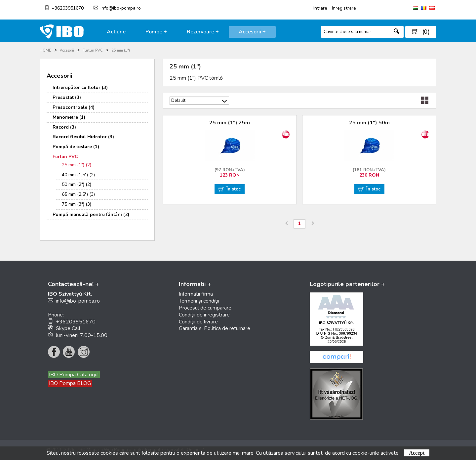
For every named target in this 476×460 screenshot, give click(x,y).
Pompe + (156, 32)
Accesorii (67, 50)
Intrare (320, 8)
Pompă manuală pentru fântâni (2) (91, 214)
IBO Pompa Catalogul (74, 375)
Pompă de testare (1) (76, 147)
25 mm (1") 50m (369, 123)
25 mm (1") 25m (230, 123)
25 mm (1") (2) (77, 165)
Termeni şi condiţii (199, 301)
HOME (45, 50)
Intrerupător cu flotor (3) (80, 87)
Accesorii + (252, 32)
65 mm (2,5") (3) (78, 194)
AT (432, 8)
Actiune (116, 32)
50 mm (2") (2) (77, 184)
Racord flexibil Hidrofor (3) (83, 137)
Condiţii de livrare (198, 322)
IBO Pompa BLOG (70, 383)
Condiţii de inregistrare (204, 315)
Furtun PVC (93, 50)
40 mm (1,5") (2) (78, 175)
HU (416, 8)
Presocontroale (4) (74, 107)
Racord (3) (64, 127)
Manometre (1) (69, 117)
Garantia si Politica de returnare (215, 328)
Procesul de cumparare (205, 308)
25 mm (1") (121, 50)
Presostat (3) (67, 97)
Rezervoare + (203, 32)
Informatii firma (196, 294)
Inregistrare (344, 8)
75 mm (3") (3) (77, 204)
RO (424, 8)
